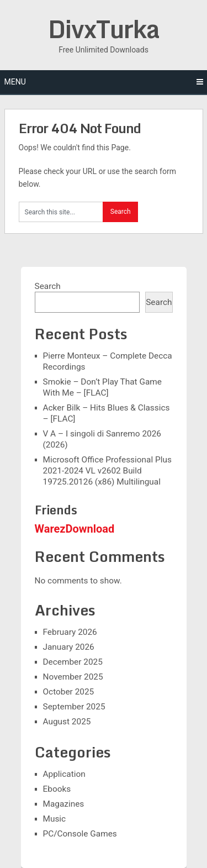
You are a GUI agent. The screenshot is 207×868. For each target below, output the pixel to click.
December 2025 (73, 662)
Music (55, 819)
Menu (15, 82)
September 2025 (74, 707)
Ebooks (57, 789)
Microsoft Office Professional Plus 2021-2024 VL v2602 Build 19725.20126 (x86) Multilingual (107, 471)
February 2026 (70, 632)
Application (64, 774)
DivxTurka (104, 29)
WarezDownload (75, 529)
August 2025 (67, 722)
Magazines (64, 804)
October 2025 (69, 692)
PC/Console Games (80, 834)
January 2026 (69, 647)
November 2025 (73, 677)
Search (48, 286)
